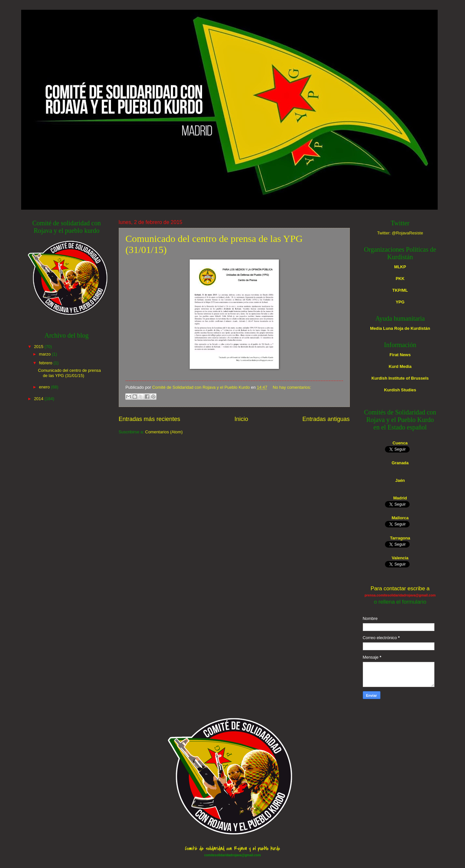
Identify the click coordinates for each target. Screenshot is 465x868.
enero (44, 387)
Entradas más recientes (150, 419)
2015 (39, 347)
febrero (46, 363)
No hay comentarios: (292, 387)
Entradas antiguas (326, 419)
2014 (39, 399)
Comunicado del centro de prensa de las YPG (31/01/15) (69, 373)
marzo (45, 354)
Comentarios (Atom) (164, 432)
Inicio (241, 419)
